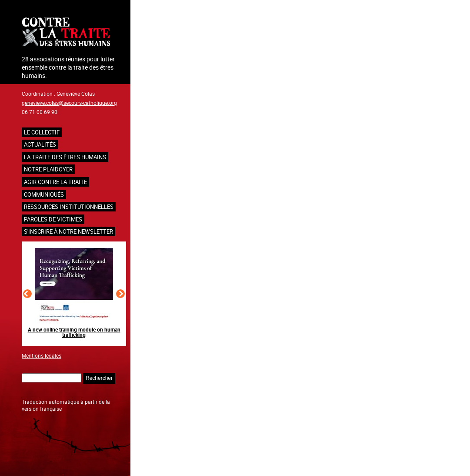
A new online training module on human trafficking (74, 332)
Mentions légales (42, 355)
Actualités (40, 144)
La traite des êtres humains (65, 157)
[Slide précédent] (27, 294)
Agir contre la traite (55, 182)
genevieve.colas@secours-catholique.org (69, 103)
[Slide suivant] (120, 294)
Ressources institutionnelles (69, 207)
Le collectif (42, 132)
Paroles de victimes (53, 219)
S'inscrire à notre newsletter (68, 231)
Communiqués (44, 194)
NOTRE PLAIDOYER (48, 169)
